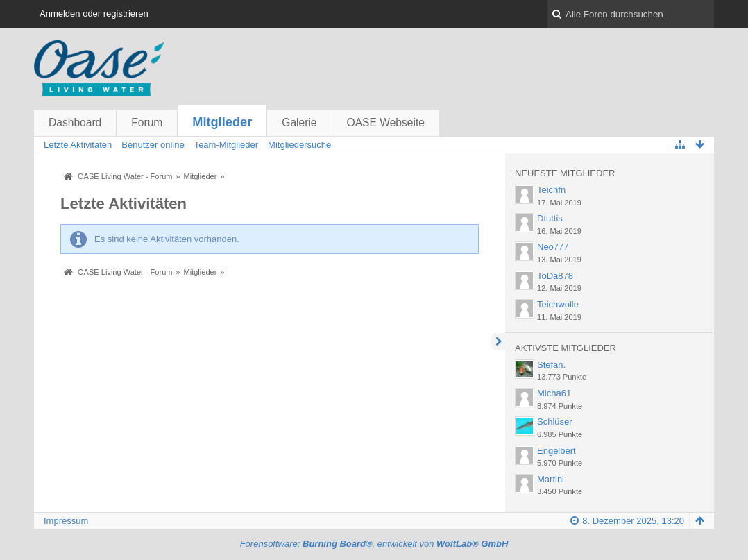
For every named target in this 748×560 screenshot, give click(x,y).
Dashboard (75, 122)
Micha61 (554, 393)
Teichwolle (558, 304)
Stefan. (551, 365)
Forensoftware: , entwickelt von (374, 544)
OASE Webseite (386, 122)
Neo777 (553, 247)
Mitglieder (222, 122)
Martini (551, 479)
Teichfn (551, 190)
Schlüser (555, 422)
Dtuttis (550, 218)
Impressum (66, 521)
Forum (147, 122)
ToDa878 (555, 276)
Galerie (299, 122)
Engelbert (556, 451)
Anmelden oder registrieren (94, 14)
